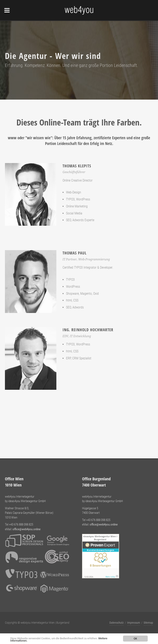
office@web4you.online (27, 529)
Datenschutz (117, 623)
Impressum (134, 623)
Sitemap (148, 623)
